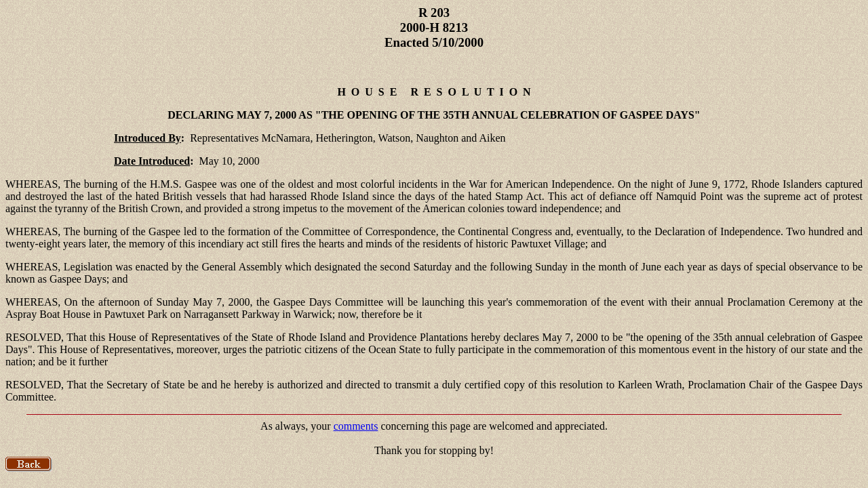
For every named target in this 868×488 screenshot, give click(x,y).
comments (356, 426)
